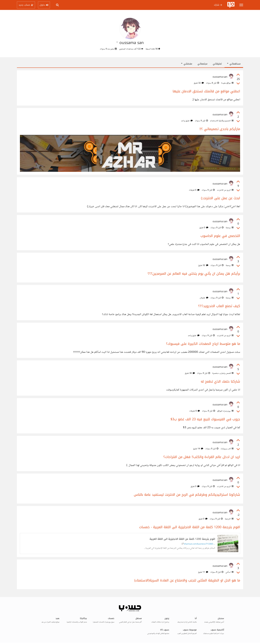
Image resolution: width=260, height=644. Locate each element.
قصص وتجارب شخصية (223, 373)
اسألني (229, 572)
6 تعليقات (194, 190)
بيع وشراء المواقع (225, 411)
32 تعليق (199, 83)
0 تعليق (204, 228)
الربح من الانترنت (225, 190)
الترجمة (229, 519)
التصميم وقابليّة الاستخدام (222, 121)
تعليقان (204, 298)
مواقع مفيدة (227, 83)
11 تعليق (203, 572)
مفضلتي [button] (187, 64)
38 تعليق (190, 373)
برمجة (229, 228)
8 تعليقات (195, 411)
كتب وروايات (227, 449)
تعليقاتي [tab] (217, 64)
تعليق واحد (187, 121)
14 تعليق (198, 449)
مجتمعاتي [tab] (202, 64)
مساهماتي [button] (234, 64)
